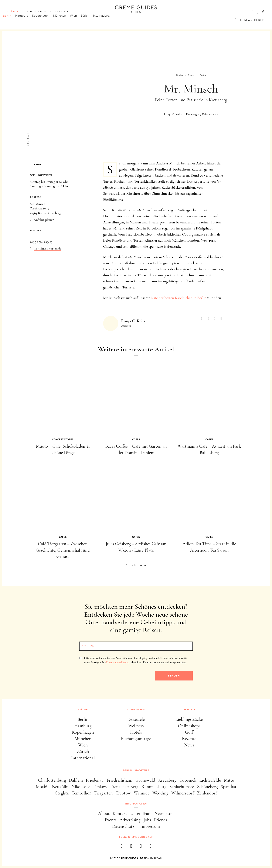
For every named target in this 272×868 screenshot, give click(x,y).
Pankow (100, 787)
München (65, 20)
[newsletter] (150, 847)
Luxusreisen (37, 12)
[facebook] (122, 847)
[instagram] (131, 847)
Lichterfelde (210, 780)
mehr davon (138, 565)
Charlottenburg (52, 780)
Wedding (160, 793)
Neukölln (60, 787)
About (104, 813)
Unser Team (141, 813)
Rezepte (189, 739)
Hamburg (27, 20)
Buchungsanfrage (136, 739)
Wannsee (142, 793)
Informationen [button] (136, 804)
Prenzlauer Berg (124, 787)
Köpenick (188, 780)
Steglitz (62, 793)
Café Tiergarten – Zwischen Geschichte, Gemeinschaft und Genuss (63, 550)
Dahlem (76, 780)
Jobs (147, 820)
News (189, 745)
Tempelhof (81, 793)
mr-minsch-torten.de (48, 248)
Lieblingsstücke (189, 719)
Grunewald (145, 780)
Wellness (136, 726)
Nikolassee (81, 787)
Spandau (228, 787)
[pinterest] (141, 847)
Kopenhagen (46, 20)
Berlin (12, 20)
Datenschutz (123, 826)
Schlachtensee (182, 787)
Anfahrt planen (44, 220)
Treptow (123, 793)
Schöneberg (207, 787)
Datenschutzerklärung (118, 662)
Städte (13, 12)
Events (111, 820)
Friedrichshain (119, 780)
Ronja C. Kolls (173, 114)
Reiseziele (136, 719)
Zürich (90, 20)
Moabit (42, 787)
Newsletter (164, 813)
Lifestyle (62, 12)
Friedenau (95, 780)
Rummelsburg (154, 787)
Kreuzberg (167, 780)
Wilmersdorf (183, 793)
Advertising (130, 820)
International (107, 20)
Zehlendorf (207, 793)
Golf (189, 732)
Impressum (150, 826)
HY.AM (158, 858)
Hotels (136, 732)
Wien (78, 20)
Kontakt (120, 813)
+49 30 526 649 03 (41, 242)
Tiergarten (103, 793)
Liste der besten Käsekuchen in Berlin (178, 298)
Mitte (229, 780)
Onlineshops (189, 726)
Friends (161, 820)
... (31, 237)
